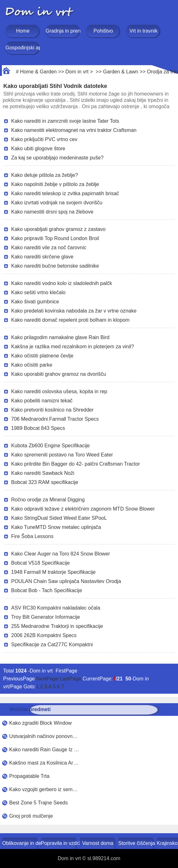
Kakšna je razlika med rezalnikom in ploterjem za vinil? (73, 347)
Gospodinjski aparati (23, 48)
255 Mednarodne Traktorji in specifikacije (57, 626)
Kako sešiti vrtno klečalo (38, 292)
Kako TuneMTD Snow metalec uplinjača (56, 527)
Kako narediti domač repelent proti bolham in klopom (70, 320)
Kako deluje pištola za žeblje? (44, 175)
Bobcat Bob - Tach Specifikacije (47, 590)
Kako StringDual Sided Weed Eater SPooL (59, 518)
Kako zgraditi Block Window (40, 723)
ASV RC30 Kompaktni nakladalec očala (56, 608)
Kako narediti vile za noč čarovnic (49, 248)
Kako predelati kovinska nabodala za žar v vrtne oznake (74, 311)
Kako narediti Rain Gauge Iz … (44, 750)
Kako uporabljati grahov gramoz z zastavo (58, 229)
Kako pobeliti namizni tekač (42, 401)
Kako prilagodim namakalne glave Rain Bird (60, 337)
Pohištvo (103, 31)
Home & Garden (38, 72)
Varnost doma (98, 843)
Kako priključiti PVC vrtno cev (44, 139)
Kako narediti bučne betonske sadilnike (55, 266)
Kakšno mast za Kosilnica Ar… (44, 763)
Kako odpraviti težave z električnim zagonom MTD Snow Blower (83, 509)
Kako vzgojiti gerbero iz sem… (43, 789)
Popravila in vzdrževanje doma (59, 843)
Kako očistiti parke (32, 365)
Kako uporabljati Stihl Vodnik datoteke (55, 86)
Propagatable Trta (29, 776)
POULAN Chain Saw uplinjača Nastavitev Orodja (66, 581)
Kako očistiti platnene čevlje (42, 356)
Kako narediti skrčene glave (42, 257)
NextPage (47, 679)
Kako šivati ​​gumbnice (35, 302)
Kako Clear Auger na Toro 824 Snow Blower (60, 554)
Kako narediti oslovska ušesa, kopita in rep (59, 391)
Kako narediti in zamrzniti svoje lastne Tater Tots (65, 121)
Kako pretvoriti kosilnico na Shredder (52, 410)
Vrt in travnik (143, 31)
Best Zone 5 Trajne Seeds (38, 803)
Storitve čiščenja (136, 843)
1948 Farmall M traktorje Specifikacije (53, 572)
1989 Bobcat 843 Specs (38, 428)
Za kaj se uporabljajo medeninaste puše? (57, 158)
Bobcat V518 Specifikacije (40, 563)
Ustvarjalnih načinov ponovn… (43, 736)
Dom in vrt (77, 72)
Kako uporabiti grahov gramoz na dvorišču (59, 374)
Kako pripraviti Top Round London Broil (55, 238)
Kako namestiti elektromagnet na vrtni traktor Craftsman (74, 130)
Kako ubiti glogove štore (38, 149)
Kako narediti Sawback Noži (43, 473)
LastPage (71, 679)
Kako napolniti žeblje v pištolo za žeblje (55, 184)
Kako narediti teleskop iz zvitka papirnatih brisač (65, 193)
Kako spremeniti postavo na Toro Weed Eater (62, 455)
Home (23, 31)
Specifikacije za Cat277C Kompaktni (52, 645)
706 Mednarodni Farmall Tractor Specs (55, 419)
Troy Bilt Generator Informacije (45, 617)
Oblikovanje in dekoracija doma (20, 843)
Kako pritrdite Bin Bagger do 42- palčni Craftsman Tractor (75, 464)
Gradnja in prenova (63, 31)
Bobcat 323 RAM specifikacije (45, 482)
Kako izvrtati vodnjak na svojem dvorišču (57, 203)
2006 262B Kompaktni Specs (44, 635)
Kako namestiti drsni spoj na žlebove (52, 212)
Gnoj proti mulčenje (31, 816)
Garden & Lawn (121, 72)
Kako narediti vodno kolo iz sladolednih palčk (61, 283)
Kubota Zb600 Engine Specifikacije (50, 446)
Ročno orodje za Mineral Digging (48, 500)
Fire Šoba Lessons (32, 536)
